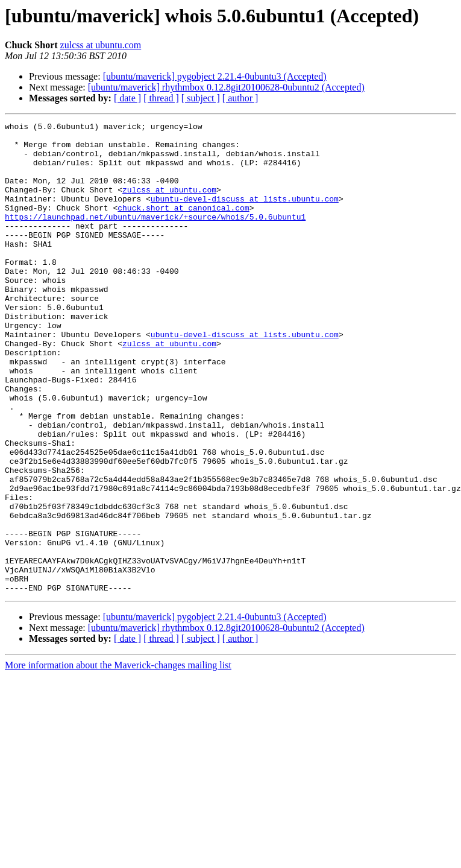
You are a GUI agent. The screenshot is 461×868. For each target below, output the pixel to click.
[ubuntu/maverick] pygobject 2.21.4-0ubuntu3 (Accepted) (215, 76)
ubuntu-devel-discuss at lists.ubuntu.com (245, 215)
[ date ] (127, 98)
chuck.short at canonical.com (183, 226)
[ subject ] (201, 98)
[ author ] (240, 98)
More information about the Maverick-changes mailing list (118, 759)
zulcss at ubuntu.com (101, 45)
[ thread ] (161, 98)
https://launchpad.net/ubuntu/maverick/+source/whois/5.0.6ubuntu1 (155, 236)
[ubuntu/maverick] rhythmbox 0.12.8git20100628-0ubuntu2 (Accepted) (226, 87)
